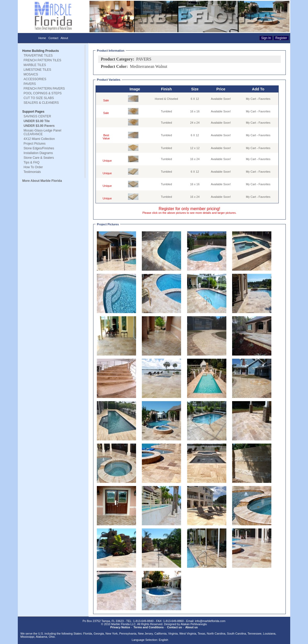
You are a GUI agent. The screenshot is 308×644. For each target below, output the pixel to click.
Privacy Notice (120, 627)
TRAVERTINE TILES (38, 56)
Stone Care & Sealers (39, 158)
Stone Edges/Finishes (39, 148)
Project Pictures (35, 144)
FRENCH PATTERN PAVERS (44, 89)
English (164, 640)
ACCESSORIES (35, 79)
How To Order (33, 167)
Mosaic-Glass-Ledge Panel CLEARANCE (42, 132)
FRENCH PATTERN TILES (42, 60)
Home (42, 38)
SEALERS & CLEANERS (41, 103)
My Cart (251, 99)
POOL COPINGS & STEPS (43, 93)
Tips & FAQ (32, 162)
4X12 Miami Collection (39, 139)
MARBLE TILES (35, 65)
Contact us (174, 627)
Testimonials (32, 172)
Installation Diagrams (38, 153)
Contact (53, 38)
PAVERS (30, 84)
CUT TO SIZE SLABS (39, 98)
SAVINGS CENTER (37, 116)
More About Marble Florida (42, 181)
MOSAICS (31, 74)
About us (192, 627)
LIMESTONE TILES (37, 70)
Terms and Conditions (149, 627)
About (64, 38)
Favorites (264, 99)
